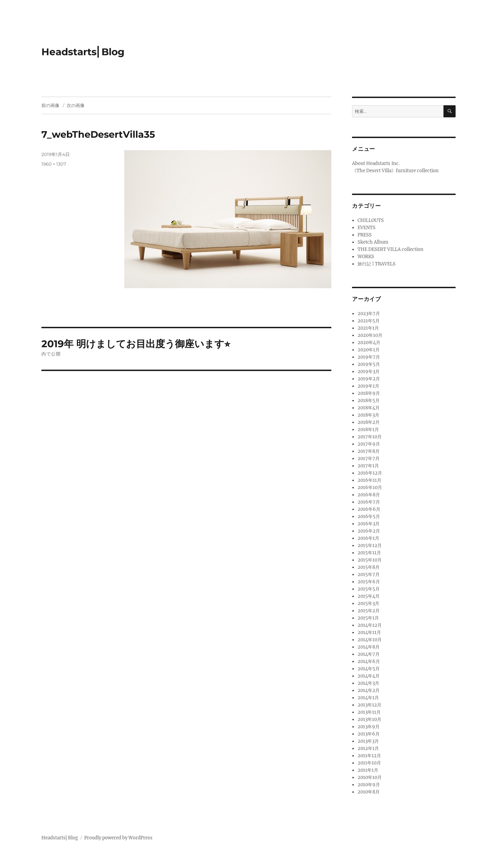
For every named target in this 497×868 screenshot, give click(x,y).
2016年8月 (369, 495)
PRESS (365, 235)
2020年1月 (369, 350)
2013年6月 (369, 734)
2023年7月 (369, 314)
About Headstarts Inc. (376, 163)
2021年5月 (369, 321)
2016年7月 (369, 502)
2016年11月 (369, 480)
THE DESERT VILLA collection (391, 249)
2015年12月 (370, 545)
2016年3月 (369, 524)
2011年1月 (368, 770)
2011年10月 (369, 763)
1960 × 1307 (54, 164)
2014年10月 (370, 640)
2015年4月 (369, 596)
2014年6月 (369, 661)
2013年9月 (369, 727)
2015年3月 (368, 603)
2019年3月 (369, 372)
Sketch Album (373, 242)
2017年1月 (368, 466)
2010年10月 (370, 777)
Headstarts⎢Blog (83, 52)
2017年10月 (370, 437)
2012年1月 (368, 748)
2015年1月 (368, 618)
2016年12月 (370, 473)
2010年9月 (369, 785)
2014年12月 (370, 625)
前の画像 (50, 105)
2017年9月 (369, 444)
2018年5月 (369, 401)
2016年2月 (369, 531)
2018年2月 (369, 422)
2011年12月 (369, 756)
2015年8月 (369, 567)
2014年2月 (369, 690)
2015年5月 (369, 589)
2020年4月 (369, 343)
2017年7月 (369, 459)
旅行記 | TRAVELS (377, 264)
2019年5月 (369, 364)
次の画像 (76, 105)
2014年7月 (369, 654)
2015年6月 (369, 582)
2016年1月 (368, 538)
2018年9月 (369, 393)
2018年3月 (368, 415)
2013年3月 (368, 741)
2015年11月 (369, 553)
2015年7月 (369, 574)
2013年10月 (369, 719)
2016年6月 (369, 509)
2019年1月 (368, 386)
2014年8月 (369, 647)
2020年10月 (370, 335)
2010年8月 (369, 792)
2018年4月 (369, 408)
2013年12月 (369, 705)
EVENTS (367, 228)
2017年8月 (369, 451)
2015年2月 (369, 611)
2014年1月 (368, 698)
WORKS (366, 257)
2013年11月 (369, 712)
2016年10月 (370, 487)
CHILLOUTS (371, 220)
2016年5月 (369, 516)
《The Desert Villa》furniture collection (395, 171)
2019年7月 (369, 357)
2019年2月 (369, 379)
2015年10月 (370, 560)
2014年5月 (369, 669)
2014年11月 (369, 632)
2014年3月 (368, 683)
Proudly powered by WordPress (118, 838)
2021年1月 (368, 328)
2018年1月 (368, 430)
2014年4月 (369, 676)
